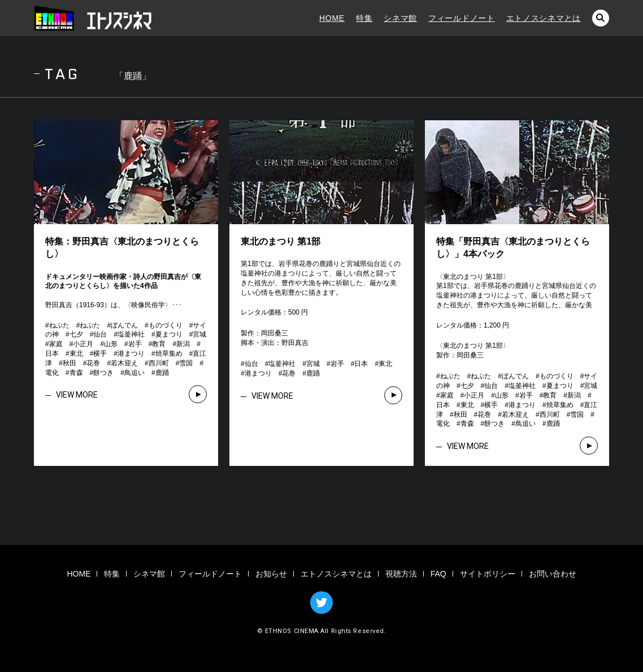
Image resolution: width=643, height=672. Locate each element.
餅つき (103, 373)
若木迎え (124, 363)
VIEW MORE (77, 395)
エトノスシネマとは (544, 18)
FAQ (438, 574)
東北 (76, 354)
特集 (364, 18)
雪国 (186, 363)
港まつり (131, 354)
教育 (159, 344)
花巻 (93, 363)
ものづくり (166, 325)
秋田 (69, 363)
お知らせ (271, 574)
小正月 (83, 344)
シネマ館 (400, 18)
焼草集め (169, 354)
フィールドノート (462, 18)
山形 (111, 344)
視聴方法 (401, 574)
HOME (332, 18)
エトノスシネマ (93, 18)
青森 (76, 373)
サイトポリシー (488, 574)
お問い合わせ (553, 574)
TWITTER (321, 603)
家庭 (56, 344)
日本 (52, 354)
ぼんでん (124, 325)
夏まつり (169, 334)
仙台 (100, 334)
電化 (52, 373)
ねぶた (59, 325)
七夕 (76, 334)
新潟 (183, 344)
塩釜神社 (131, 334)
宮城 (199, 334)
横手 (100, 354)
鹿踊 (162, 373)
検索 (601, 18)
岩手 (135, 344)
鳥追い (134, 373)
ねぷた (90, 325)
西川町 (159, 363)
